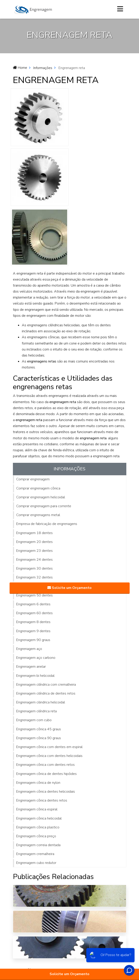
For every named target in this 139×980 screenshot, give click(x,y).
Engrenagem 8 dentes (33, 622)
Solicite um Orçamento (69, 974)
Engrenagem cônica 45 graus (39, 729)
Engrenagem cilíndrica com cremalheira (46, 685)
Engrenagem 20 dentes (34, 542)
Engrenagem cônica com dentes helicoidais (49, 756)
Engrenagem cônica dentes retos (42, 800)
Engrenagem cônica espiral (37, 809)
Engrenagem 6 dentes (33, 604)
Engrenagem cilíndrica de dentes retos (46, 693)
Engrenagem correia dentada (38, 845)
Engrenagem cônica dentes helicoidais (46, 792)
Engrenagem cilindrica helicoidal (41, 702)
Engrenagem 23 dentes (34, 551)
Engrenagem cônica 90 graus (39, 738)
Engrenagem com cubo (34, 720)
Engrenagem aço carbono (36, 658)
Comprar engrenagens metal (38, 515)
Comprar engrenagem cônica (38, 488)
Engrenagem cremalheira (35, 854)
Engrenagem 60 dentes (34, 613)
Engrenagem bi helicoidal (35, 676)
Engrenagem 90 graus (33, 640)
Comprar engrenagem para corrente (44, 506)
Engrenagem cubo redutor (36, 863)
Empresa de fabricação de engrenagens (47, 524)
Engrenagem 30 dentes (34, 568)
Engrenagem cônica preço (36, 836)
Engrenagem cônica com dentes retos (45, 765)
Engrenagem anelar (31, 667)
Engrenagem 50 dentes (34, 595)
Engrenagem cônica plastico (38, 827)
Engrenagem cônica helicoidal (39, 818)
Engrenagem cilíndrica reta (36, 711)
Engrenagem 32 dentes (34, 577)
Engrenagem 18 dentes (34, 533)
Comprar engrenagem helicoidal (41, 497)
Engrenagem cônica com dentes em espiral (49, 747)
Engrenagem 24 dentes (34, 560)
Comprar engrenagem (33, 479)
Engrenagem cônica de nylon (38, 783)
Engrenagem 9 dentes (33, 631)
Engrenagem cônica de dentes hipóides (46, 774)
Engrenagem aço (29, 649)
